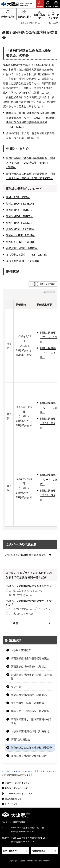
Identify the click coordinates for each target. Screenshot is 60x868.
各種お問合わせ (39, 851)
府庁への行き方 (10, 851)
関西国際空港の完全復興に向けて (30, 756)
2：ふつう (37, 591)
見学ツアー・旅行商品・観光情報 (30, 711)
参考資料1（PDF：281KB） (22, 248)
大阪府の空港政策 (21, 650)
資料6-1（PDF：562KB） (21, 235)
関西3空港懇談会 (21, 740)
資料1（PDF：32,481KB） (21, 204)
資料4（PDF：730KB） (20, 223)
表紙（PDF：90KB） (18, 197)
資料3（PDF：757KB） (20, 216)
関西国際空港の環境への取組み (29, 667)
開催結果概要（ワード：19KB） (49, 480)
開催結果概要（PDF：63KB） (48, 353)
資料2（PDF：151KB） (20, 210)
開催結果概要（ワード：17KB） (49, 337)
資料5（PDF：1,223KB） (21, 229)
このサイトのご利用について (18, 783)
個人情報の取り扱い (14, 799)
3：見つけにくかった (21, 614)
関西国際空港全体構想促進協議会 (30, 658)
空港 (43, 771)
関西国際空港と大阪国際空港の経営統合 (31, 721)
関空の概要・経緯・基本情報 (28, 703)
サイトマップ (11, 804)
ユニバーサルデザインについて (19, 794)
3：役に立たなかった (21, 595)
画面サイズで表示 (47, 284)
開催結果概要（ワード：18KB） (49, 408)
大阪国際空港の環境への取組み (29, 695)
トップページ (7, 771)
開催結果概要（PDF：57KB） (48, 423)
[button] (40, 4)
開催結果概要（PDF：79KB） (48, 495)
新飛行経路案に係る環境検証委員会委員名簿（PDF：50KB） (31, 122)
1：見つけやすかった (21, 609)
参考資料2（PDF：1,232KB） (23, 261)
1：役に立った (18, 591)
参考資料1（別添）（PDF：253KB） (27, 255)
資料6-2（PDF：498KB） (21, 242)
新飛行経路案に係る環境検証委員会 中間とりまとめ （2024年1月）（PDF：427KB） (30, 163)
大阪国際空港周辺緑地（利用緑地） (31, 731)
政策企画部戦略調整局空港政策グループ (28, 555)
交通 (37, 771)
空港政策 (15, 640)
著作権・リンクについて (16, 788)
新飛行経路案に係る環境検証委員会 (31, 748)
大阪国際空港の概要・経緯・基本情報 (31, 677)
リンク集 (16, 687)
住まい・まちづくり (24, 771)
